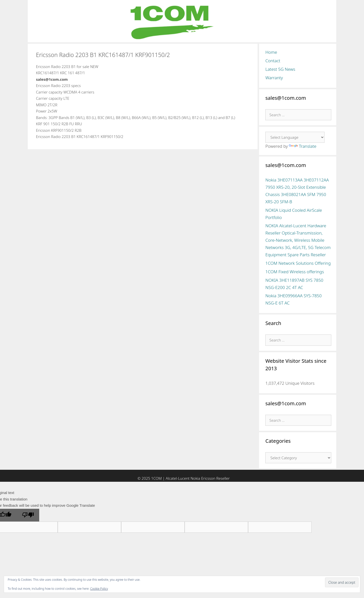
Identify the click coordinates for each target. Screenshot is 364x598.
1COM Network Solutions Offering (298, 263)
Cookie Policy (99, 589)
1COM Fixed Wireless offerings (295, 272)
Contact (273, 61)
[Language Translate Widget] (295, 137)
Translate (303, 146)
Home (271, 52)
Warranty (274, 78)
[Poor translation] (28, 515)
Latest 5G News (280, 69)
